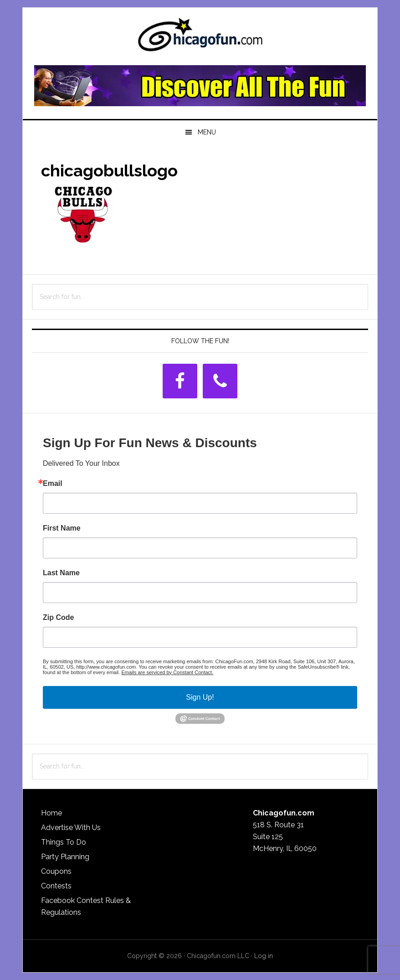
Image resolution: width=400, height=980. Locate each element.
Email (53, 484)
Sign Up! (200, 697)
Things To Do (64, 842)
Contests (56, 886)
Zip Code (58, 618)
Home (51, 813)
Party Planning (65, 857)
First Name (62, 528)
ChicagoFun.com (200, 37)
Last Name (61, 573)
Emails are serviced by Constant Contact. (167, 672)
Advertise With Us (71, 828)
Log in (264, 956)
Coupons (56, 871)
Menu (207, 132)
